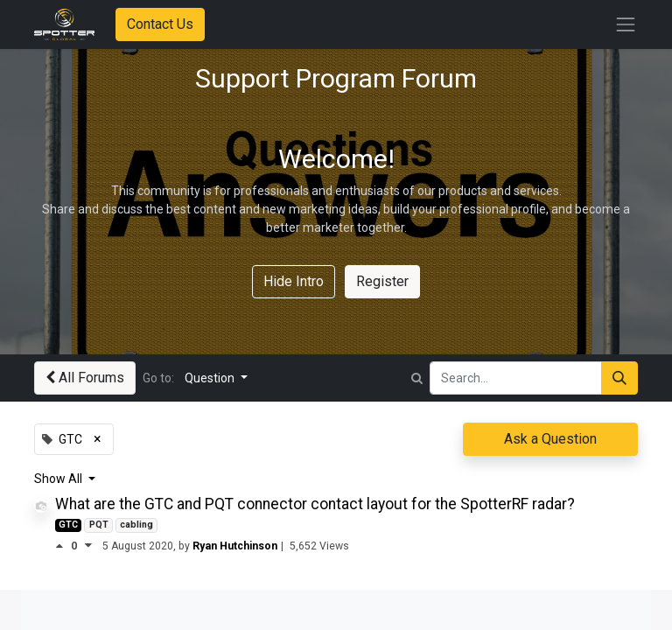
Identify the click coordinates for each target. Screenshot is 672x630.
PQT (99, 525)
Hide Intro (294, 281)
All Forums (85, 378)
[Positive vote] (63, 546)
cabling (136, 525)
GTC (68, 525)
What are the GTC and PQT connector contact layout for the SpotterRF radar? (315, 504)
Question (211, 378)
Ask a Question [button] (550, 439)
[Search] (619, 378)
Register (382, 281)
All (77, 479)
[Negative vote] (88, 546)
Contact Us (160, 24)
